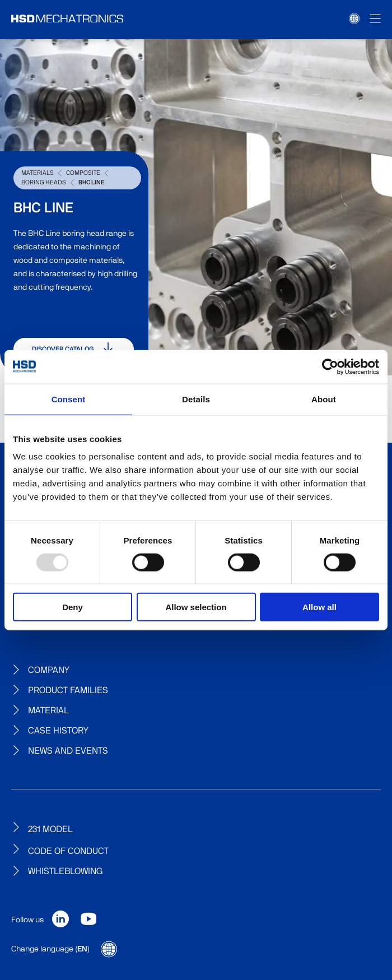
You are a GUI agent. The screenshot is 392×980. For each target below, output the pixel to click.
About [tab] (324, 399)
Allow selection (196, 607)
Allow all (319, 607)
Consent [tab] (69, 399)
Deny (73, 607)
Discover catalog (74, 349)
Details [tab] (196, 399)
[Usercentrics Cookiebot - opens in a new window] (330, 366)
